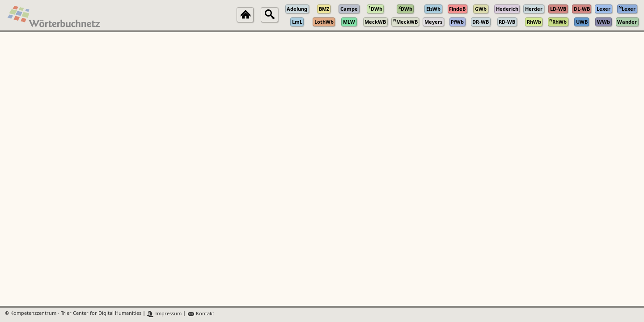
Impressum (164, 314)
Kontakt (201, 314)
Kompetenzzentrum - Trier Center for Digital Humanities (76, 314)
